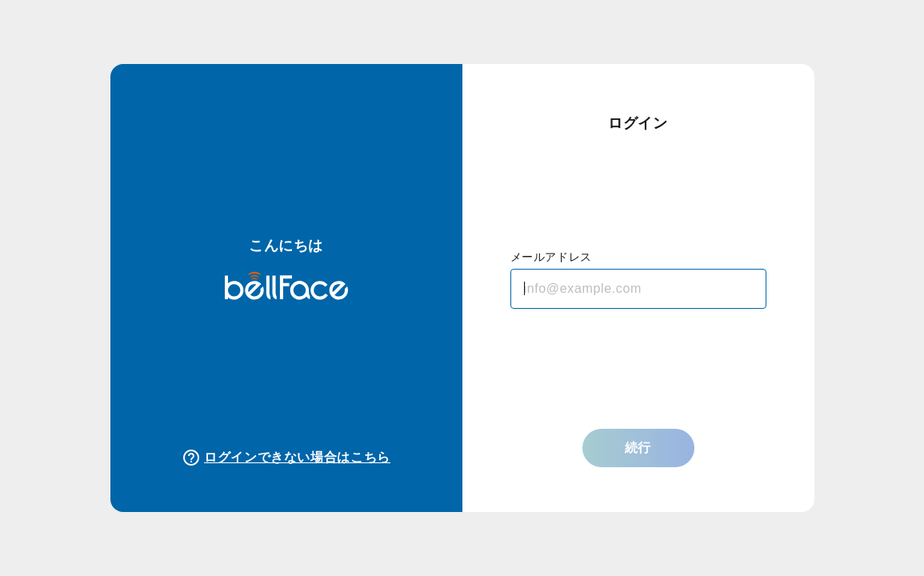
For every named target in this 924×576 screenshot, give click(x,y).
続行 (638, 448)
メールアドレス (551, 257)
